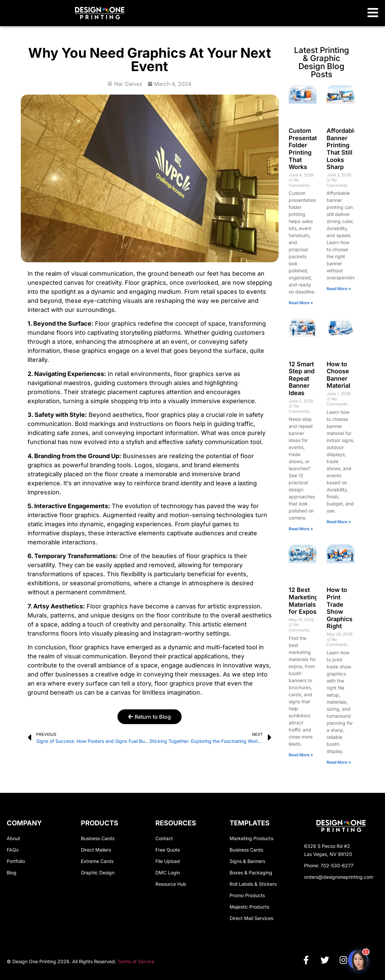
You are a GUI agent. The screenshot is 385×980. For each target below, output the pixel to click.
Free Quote (168, 850)
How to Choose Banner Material (339, 375)
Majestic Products (249, 907)
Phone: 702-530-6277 (329, 865)
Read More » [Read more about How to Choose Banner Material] (339, 522)
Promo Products (247, 895)
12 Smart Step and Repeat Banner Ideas (302, 378)
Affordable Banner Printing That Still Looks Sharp (342, 149)
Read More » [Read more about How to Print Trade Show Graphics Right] (339, 762)
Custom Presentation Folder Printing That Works (307, 149)
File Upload (168, 861)
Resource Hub (171, 884)
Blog (12, 873)
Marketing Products (251, 838)
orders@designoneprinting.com (339, 877)
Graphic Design (98, 873)
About (13, 838)
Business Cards (98, 838)
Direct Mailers (96, 850)
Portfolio (16, 861)
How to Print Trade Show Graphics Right (340, 608)
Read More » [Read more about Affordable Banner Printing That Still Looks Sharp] (339, 289)
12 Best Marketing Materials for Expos (303, 601)
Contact (164, 838)
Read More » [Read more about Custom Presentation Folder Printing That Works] (301, 303)
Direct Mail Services (251, 918)
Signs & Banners (247, 861)
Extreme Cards (97, 861)
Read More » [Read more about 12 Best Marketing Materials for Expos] (301, 755)
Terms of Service (136, 961)
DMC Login (168, 873)
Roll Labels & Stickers (253, 884)
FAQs (13, 850)
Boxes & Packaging (251, 873)
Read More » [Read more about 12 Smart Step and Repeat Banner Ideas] (301, 529)
